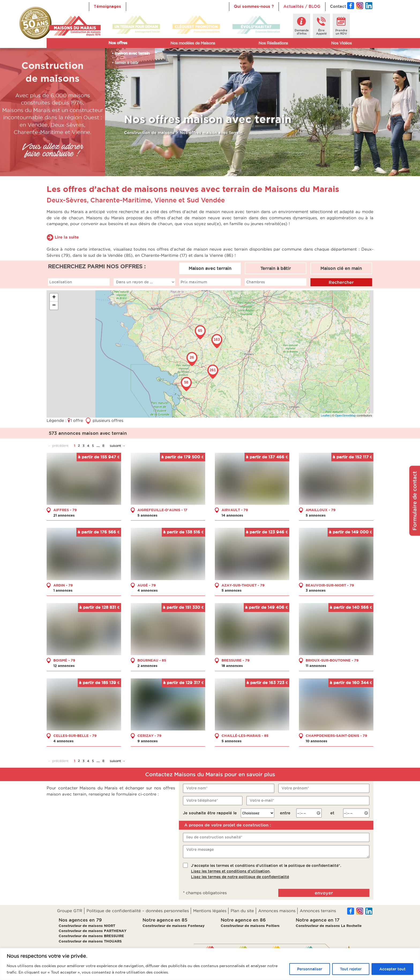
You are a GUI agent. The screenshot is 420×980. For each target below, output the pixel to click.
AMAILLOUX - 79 (321, 510)
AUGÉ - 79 (147, 585)
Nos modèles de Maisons (193, 43)
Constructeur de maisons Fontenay (174, 926)
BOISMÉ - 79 (64, 660)
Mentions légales (210, 911)
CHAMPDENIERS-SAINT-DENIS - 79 (336, 736)
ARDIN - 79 (63, 585)
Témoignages (107, 6)
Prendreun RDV (341, 32)
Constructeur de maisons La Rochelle (329, 926)
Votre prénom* (295, 788)
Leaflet (325, 415)
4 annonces (148, 590)
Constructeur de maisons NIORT (87, 926)
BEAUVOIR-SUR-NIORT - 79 (330, 585)
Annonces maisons (277, 911)
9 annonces (148, 741)
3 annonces (316, 590)
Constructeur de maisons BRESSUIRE (91, 936)
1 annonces (63, 590)
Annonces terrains (318, 911)
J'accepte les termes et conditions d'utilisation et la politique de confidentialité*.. (266, 871)
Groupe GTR (70, 911)
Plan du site (242, 911)
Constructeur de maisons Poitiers (250, 926)
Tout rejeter (351, 969)
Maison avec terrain (210, 268)
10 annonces (316, 741)
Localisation (61, 282)
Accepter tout (392, 969)
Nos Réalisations (273, 43)
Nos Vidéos (341, 43)
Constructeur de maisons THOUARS (90, 941)
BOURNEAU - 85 (152, 660)
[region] (210, 964)
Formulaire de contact (415, 501)
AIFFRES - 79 (65, 510)
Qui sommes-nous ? (254, 6)
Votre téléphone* (202, 800)
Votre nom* (197, 788)
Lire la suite (67, 237)
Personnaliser (310, 969)
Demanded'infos (302, 32)
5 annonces (147, 515)
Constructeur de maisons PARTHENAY (93, 931)
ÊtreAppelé (321, 32)
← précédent (58, 446)
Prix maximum (194, 282)
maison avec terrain (132, 53)
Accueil (138, 6)
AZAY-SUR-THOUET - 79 (243, 585)
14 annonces (232, 515)
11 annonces (316, 666)
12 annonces (64, 666)
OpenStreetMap (346, 415)
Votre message (200, 849)
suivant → (118, 446)
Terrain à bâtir (276, 268)
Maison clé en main (341, 268)
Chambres (256, 282)
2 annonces (147, 666)
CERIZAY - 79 (149, 736)
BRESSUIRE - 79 (236, 660)
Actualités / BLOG (302, 6)
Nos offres (118, 43)
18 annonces (232, 666)
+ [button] (54, 298)
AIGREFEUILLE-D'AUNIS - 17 (162, 510)
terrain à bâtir (126, 63)
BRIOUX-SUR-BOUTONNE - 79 (332, 660)
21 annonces (64, 515)
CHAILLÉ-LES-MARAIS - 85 (245, 736)
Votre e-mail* (262, 800)
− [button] (54, 306)
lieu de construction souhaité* (214, 837)
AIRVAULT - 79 (235, 510)
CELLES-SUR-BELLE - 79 (75, 736)
